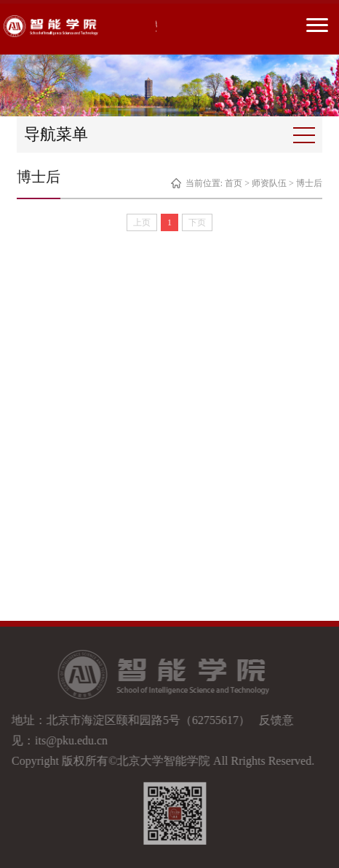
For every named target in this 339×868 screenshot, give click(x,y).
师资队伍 (269, 183)
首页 (234, 183)
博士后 (309, 183)
